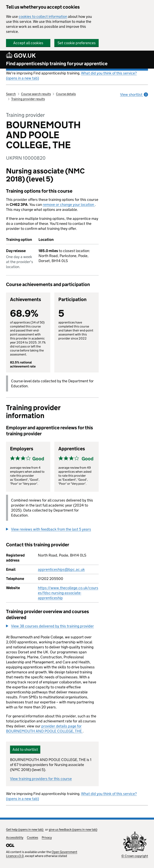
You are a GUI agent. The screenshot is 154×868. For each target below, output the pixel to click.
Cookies (32, 837)
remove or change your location (69, 205)
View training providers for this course (41, 779)
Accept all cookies (28, 43)
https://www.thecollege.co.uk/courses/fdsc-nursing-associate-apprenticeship (68, 593)
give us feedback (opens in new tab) (73, 829)
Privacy (47, 837)
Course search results (36, 94)
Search (11, 94)
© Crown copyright (135, 856)
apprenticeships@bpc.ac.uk (61, 569)
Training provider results (28, 99)
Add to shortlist (25, 749)
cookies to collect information (43, 17)
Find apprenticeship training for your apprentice (57, 64)
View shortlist (134, 95)
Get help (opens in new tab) (25, 829)
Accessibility (15, 837)
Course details (66, 94)
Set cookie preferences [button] (77, 43)
